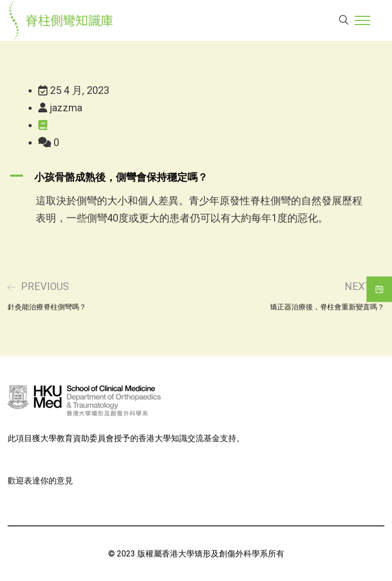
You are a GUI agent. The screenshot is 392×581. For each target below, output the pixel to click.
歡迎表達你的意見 (40, 481)
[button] (196, 177)
